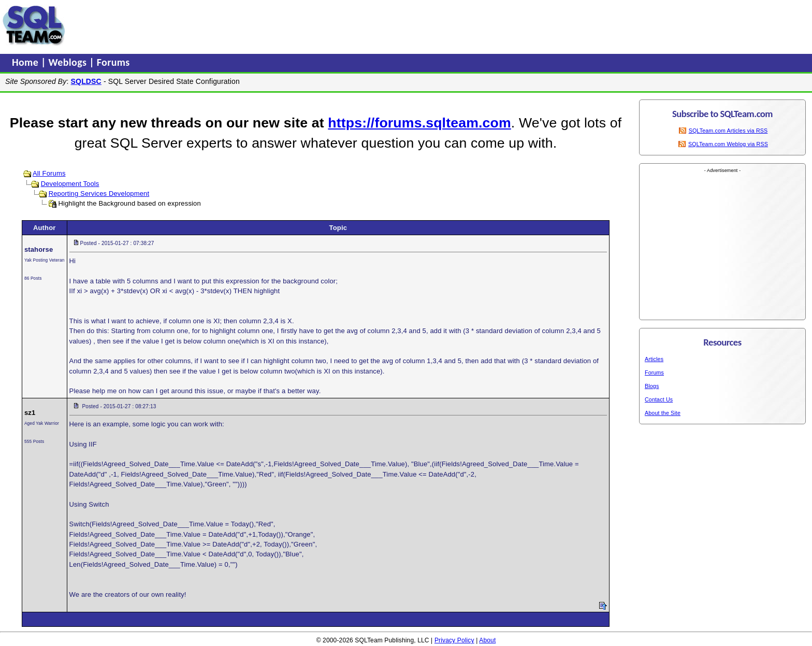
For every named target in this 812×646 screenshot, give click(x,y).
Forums (113, 62)
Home (26, 62)
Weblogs (69, 62)
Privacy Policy (454, 640)
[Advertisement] (266, 25)
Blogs (652, 386)
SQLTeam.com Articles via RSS (728, 131)
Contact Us (659, 399)
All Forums (49, 173)
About (487, 640)
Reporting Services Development (99, 193)
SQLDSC (86, 81)
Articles (654, 359)
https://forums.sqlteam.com (419, 123)
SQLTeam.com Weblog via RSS (728, 144)
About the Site (663, 413)
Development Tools (70, 184)
